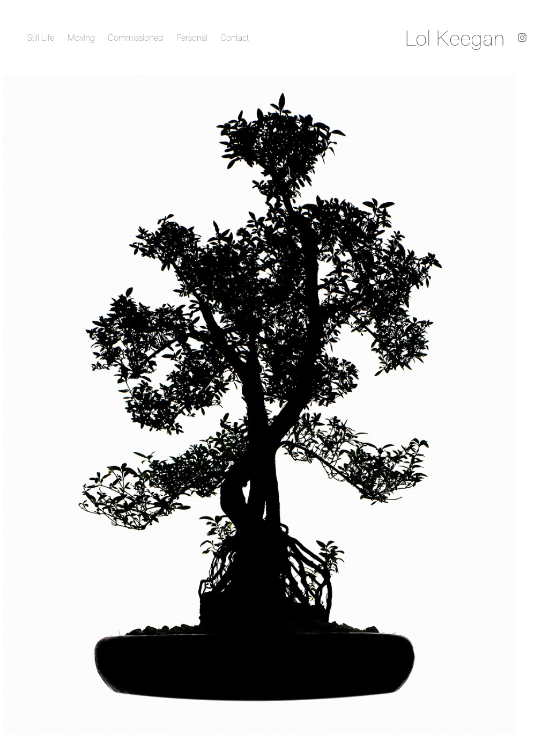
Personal (192, 38)
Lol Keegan (455, 38)
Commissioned (135, 38)
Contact (235, 38)
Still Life (41, 38)
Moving (81, 38)
